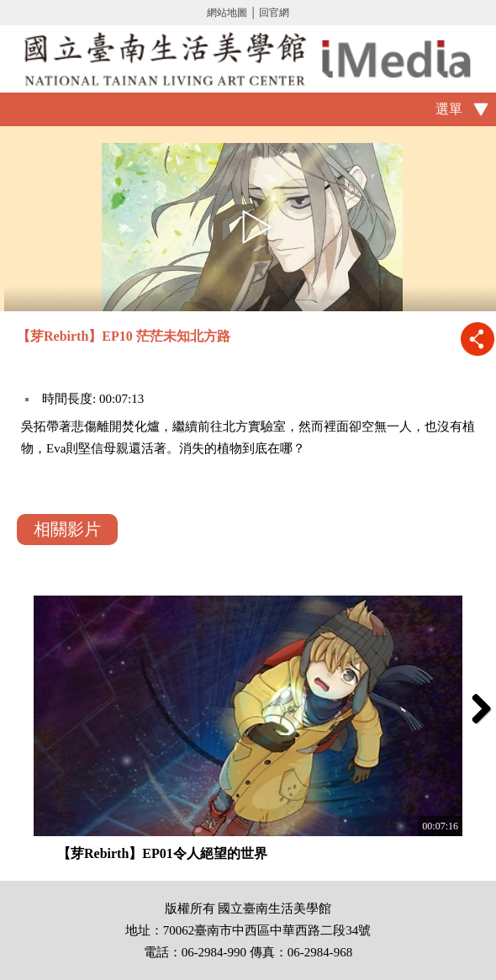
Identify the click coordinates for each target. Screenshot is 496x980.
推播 (477, 339)
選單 (449, 109)
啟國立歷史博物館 (248, 59)
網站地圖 (227, 13)
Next (475, 708)
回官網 (274, 13)
